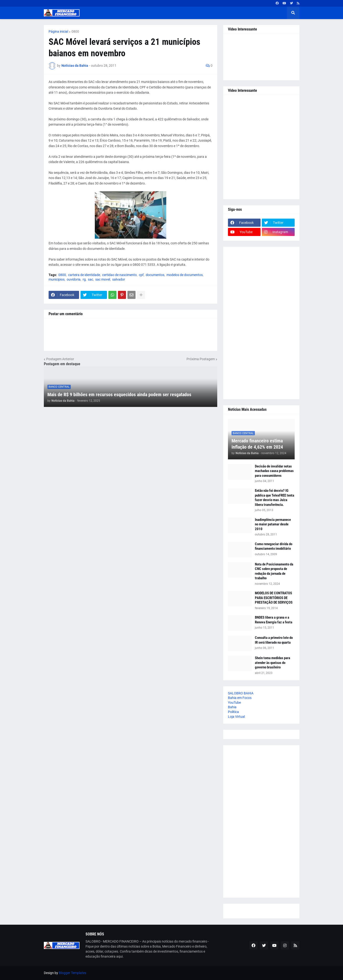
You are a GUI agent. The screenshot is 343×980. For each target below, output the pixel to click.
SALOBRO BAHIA (241, 693)
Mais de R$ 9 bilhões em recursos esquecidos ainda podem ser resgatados (119, 395)
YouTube (234, 703)
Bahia (232, 707)
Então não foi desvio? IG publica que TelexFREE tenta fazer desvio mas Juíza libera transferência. (275, 498)
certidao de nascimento (119, 275)
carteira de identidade (84, 275)
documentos (155, 275)
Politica (233, 712)
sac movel (103, 279)
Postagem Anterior (60, 359)
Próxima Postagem (201, 359)
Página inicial (58, 31)
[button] (293, 13)
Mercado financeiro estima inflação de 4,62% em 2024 (257, 444)
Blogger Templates (73, 973)
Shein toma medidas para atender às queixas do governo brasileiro (272, 663)
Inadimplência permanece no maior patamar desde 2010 (273, 524)
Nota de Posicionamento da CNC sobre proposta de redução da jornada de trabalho (274, 571)
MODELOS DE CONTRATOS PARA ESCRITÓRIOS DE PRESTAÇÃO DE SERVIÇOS (274, 598)
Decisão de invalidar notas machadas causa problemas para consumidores (274, 471)
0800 (75, 31)
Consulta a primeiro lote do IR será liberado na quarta (274, 640)
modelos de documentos (185, 275)
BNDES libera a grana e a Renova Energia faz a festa (274, 620)
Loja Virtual (236, 717)
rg (84, 279)
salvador (119, 279)
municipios (57, 279)
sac (91, 279)
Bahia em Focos (240, 698)
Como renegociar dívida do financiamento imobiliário (274, 546)
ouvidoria (74, 279)
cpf (141, 275)
